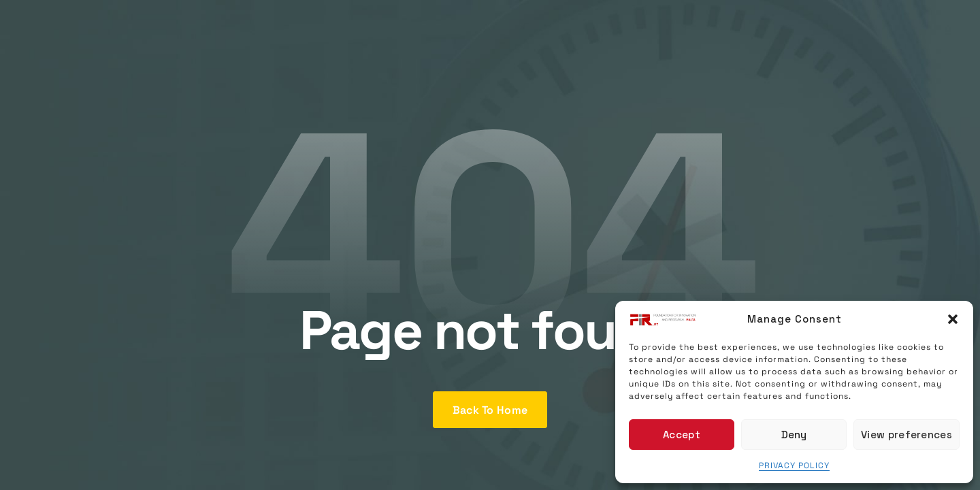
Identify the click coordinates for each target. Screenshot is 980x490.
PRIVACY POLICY (794, 465)
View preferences (906, 435)
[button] (953, 319)
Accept (682, 435)
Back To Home (490, 410)
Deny (794, 435)
